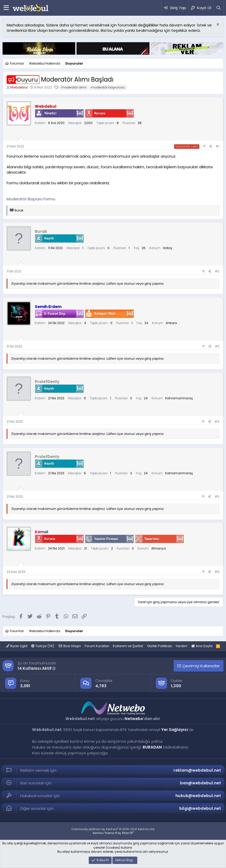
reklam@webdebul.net (197, 770)
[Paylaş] (211, 147)
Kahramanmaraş (179, 398)
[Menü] (6, 8)
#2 (217, 271)
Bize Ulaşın (72, 646)
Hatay (168, 248)
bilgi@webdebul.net (200, 808)
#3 (217, 346)
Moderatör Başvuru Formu (31, 199)
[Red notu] (217, 25)
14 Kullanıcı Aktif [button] (37, 668)
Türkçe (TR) (43, 646)
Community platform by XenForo (113, 829)
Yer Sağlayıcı (175, 730)
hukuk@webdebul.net (198, 796)
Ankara (171, 323)
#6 (217, 572)
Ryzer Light (17, 646)
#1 (217, 146)
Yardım (182, 646)
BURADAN (152, 747)
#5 (217, 497)
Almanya (159, 548)
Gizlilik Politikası (160, 646)
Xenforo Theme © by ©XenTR (113, 833)
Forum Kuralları (97, 646)
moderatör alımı (74, 87)
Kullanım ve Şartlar (128, 646)
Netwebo (134, 719)
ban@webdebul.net (200, 783)
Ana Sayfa (202, 646)
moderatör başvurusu (108, 87)
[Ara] (218, 8)
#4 (217, 422)
